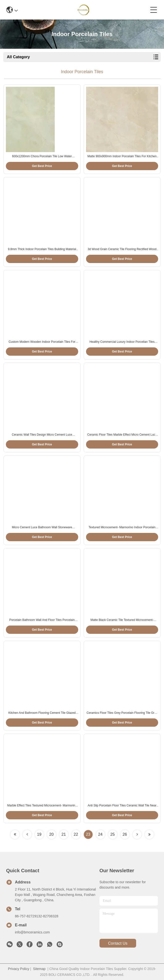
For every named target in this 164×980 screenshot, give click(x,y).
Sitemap (39, 969)
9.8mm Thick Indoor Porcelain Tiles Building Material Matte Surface (42, 249)
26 (125, 834)
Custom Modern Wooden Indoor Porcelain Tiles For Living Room (42, 342)
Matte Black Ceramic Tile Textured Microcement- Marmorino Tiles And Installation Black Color (122, 620)
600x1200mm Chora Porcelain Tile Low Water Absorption (42, 157)
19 (39, 834)
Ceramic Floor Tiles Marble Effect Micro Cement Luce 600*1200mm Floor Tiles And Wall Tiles (122, 435)
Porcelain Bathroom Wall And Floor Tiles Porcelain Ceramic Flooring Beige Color (42, 620)
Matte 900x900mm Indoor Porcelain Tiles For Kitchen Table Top (122, 157)
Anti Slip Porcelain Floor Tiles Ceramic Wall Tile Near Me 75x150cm (122, 806)
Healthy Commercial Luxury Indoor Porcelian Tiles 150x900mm (122, 342)
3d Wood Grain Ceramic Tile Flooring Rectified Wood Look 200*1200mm (122, 249)
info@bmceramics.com (32, 932)
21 (64, 834)
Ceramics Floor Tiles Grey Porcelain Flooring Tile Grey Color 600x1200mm (122, 713)
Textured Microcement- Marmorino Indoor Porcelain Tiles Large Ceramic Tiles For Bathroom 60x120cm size (122, 528)
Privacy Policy (19, 969)
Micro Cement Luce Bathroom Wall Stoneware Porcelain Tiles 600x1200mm (42, 528)
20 (52, 834)
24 (100, 834)
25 (113, 834)
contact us (118, 943)
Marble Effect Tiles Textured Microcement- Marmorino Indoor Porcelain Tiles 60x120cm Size (42, 806)
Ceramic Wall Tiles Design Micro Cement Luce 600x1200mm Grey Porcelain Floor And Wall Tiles (42, 435)
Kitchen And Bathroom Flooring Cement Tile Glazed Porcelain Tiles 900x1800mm (42, 713)
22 (76, 834)
